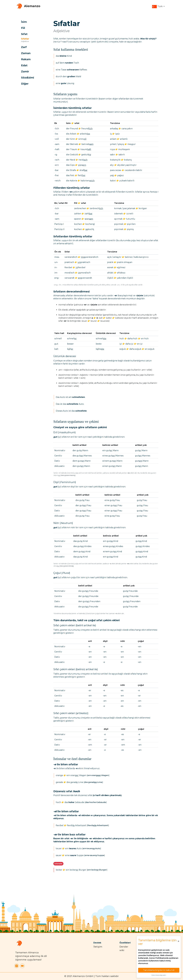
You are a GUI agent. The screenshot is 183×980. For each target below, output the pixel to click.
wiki (122, 950)
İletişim (98, 947)
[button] (158, 7)
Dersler (124, 947)
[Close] (178, 941)
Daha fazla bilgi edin (159, 975)
